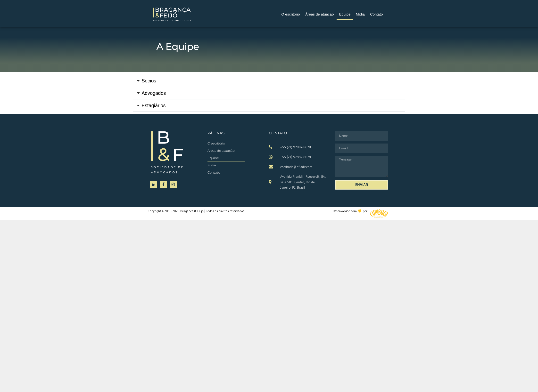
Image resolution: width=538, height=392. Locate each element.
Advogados (154, 93)
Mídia (360, 14)
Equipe (345, 14)
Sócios (149, 81)
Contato (377, 14)
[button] (269, 81)
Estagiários (154, 105)
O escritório (291, 14)
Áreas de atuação (320, 14)
